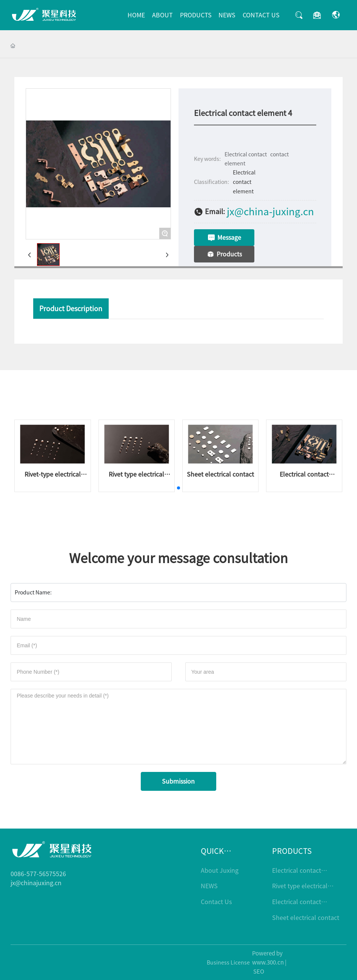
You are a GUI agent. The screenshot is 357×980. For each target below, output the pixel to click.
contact (279, 154)
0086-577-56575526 (38, 874)
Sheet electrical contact (220, 474)
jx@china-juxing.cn (270, 211)
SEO (259, 972)
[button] (178, 488)
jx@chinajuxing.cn (36, 883)
